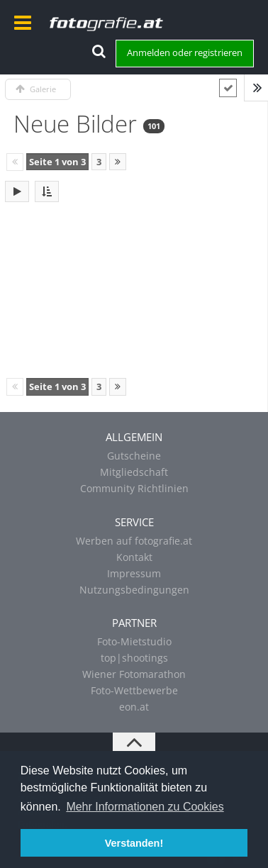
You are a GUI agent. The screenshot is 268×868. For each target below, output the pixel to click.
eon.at (134, 707)
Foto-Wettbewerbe (134, 690)
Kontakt (134, 557)
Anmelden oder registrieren (185, 52)
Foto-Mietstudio (134, 641)
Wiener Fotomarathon (134, 674)
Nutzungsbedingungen (134, 590)
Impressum (134, 573)
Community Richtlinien (134, 488)
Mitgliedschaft (134, 472)
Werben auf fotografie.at (134, 541)
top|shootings (134, 658)
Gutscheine (134, 456)
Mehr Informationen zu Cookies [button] (145, 807)
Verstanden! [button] (134, 843)
